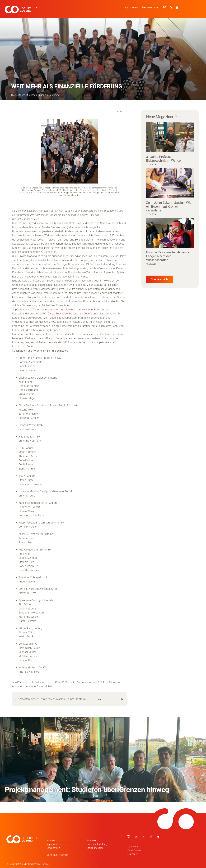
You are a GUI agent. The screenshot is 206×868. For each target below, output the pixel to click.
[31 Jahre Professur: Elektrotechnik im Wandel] (170, 137)
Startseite (16, 95)
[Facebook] (111, 699)
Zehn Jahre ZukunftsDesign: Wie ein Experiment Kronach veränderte (169, 206)
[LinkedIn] (99, 699)
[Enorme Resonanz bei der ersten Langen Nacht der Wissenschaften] (170, 233)
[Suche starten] (171, 8)
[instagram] (128, 837)
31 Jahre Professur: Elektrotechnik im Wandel (164, 159)
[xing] (158, 837)
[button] (94, 801)
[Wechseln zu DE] (165, 7)
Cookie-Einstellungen (57, 855)
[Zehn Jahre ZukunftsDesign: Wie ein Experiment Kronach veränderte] (170, 183)
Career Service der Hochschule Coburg (70, 314)
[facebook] (151, 837)
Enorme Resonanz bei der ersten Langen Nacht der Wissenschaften (169, 256)
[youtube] (144, 837)
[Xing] (122, 699)
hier (52, 687)
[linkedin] (136, 837)
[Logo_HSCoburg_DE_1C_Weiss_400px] (21, 7)
